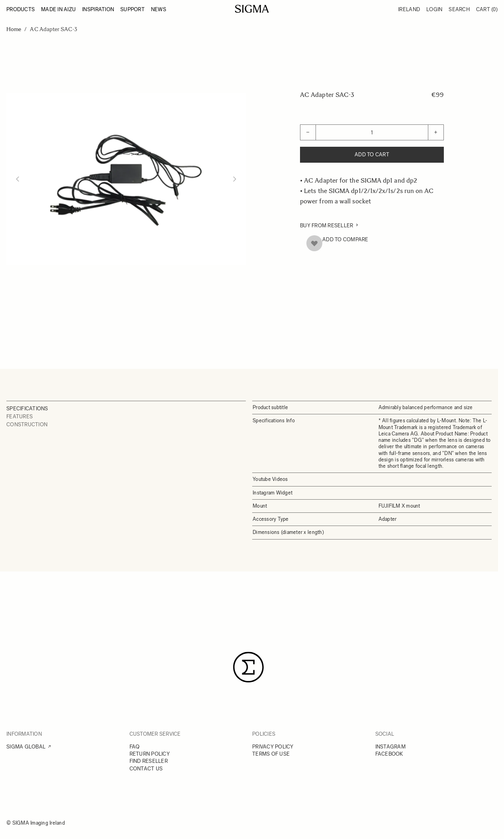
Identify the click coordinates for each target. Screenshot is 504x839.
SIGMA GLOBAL (26, 747)
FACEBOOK (389, 754)
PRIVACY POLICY (273, 747)
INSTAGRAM (390, 747)
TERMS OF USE (271, 754)
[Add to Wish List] (314, 243)
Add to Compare (345, 239)
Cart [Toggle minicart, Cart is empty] (487, 9)
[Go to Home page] (252, 9)
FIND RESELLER (149, 761)
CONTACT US (146, 769)
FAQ (135, 747)
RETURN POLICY (150, 754)
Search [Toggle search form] (459, 9)
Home (14, 29)
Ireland (409, 9)
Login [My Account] (434, 9)
